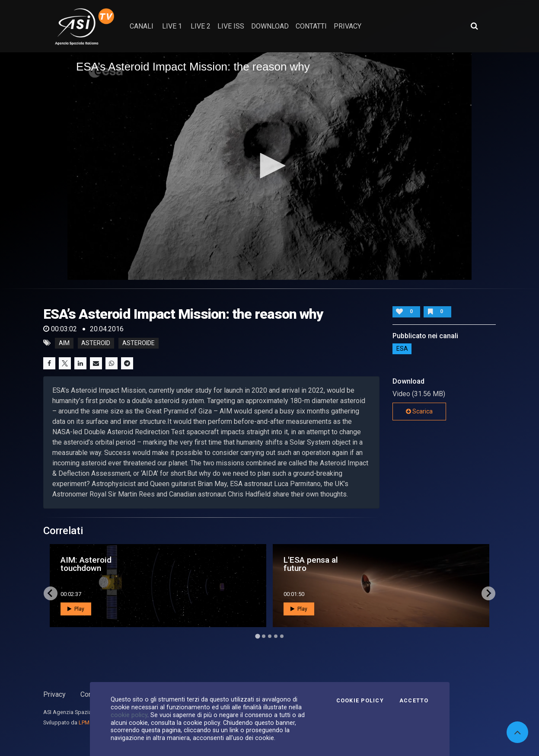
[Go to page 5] (282, 636)
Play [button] (76, 609)
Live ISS (231, 26)
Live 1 (172, 26)
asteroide (139, 343)
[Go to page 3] (270, 636)
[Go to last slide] (51, 593)
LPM (84, 722)
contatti (311, 26)
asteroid (96, 343)
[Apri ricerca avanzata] (474, 26)
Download (270, 26)
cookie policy (129, 715)
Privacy (54, 694)
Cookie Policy (360, 701)
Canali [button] (142, 26)
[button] (270, 166)
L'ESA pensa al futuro (311, 564)
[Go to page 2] (264, 636)
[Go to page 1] (257, 636)
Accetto (414, 701)
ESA (402, 349)
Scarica (419, 411)
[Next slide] (488, 593)
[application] (269, 166)
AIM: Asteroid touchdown (86, 564)
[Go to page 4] (276, 636)
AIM (64, 343)
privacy (348, 26)
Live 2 (201, 26)
